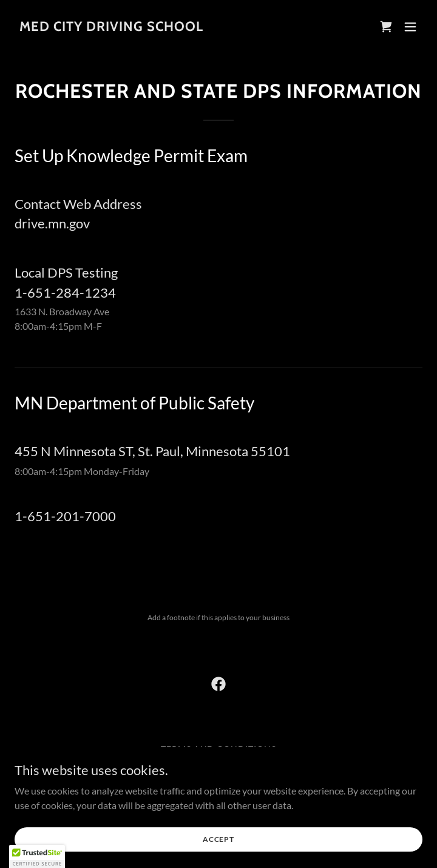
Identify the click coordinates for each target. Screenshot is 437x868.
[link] (111, 27)
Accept (218, 839)
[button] (410, 27)
